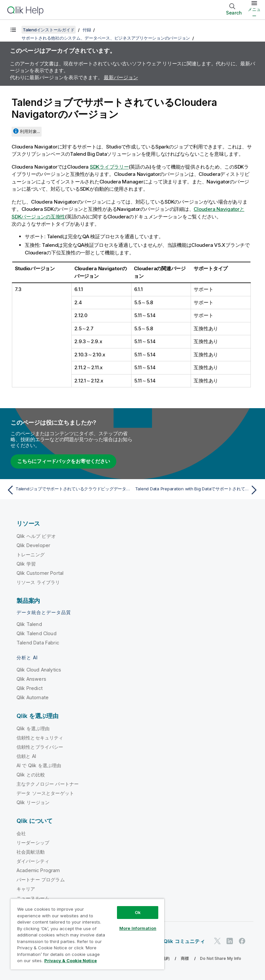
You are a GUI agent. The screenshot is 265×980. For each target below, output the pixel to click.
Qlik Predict (30, 688)
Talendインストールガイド (49, 30)
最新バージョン (121, 77)
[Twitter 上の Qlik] (217, 941)
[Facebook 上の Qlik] (242, 941)
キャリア (26, 889)
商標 (185, 958)
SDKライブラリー (109, 167)
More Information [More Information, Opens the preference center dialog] (138, 928)
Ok (138, 912)
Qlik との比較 (31, 775)
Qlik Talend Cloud (37, 633)
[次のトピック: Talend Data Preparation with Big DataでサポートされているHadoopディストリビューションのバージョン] (198, 490)
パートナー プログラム (41, 880)
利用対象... (30, 131)
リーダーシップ (33, 843)
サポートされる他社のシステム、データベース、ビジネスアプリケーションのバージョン (106, 38)
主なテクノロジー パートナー (48, 784)
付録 (87, 30)
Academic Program (38, 870)
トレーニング (31, 555)
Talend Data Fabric (38, 643)
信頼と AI (26, 756)
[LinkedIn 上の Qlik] (230, 941)
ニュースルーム (33, 898)
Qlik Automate (33, 697)
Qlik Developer (33, 545)
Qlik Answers (31, 679)
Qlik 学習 (26, 564)
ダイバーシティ (33, 861)
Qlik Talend (29, 624)
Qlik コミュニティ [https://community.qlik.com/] (184, 941)
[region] (87, 934)
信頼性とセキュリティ (40, 738)
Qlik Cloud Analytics (39, 670)
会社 (21, 833)
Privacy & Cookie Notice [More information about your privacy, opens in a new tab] (71, 961)
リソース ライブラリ (38, 582)
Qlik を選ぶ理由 (33, 728)
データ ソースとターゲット (45, 793)
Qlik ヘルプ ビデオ (36, 536)
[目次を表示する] (13, 30)
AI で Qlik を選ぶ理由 (39, 765)
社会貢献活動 (31, 852)
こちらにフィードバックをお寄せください (63, 461)
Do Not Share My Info (221, 958)
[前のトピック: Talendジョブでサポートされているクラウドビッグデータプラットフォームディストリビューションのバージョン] (67, 490)
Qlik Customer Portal (40, 573)
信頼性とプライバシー (40, 747)
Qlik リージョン (33, 802)
